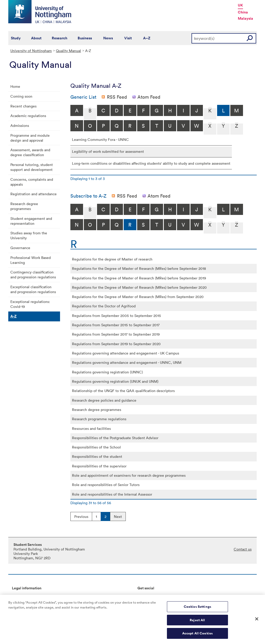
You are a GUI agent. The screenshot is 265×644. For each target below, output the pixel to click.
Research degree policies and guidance (104, 400)
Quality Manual (68, 51)
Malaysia (245, 18)
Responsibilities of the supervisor (99, 466)
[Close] (257, 622)
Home (15, 86)
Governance (20, 248)
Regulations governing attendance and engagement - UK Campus (126, 353)
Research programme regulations (99, 419)
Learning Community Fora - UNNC (100, 139)
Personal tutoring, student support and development (32, 167)
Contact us (243, 549)
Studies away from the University (29, 235)
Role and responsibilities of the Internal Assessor (112, 494)
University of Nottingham (31, 51)
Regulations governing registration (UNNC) (107, 372)
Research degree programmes (24, 206)
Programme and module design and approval (30, 138)
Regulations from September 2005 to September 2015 (116, 316)
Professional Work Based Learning (31, 260)
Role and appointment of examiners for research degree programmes (129, 475)
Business (85, 38)
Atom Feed (149, 97)
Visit (128, 38)
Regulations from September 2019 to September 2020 (116, 344)
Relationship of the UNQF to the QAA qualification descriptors (123, 391)
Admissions (20, 125)
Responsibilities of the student (97, 456)
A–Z (147, 38)
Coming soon (21, 96)
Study (16, 38)
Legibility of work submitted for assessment (108, 151)
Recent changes (23, 106)
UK (240, 5)
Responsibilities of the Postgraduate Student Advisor (115, 438)
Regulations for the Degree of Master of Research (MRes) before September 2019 (139, 278)
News (108, 38)
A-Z (13, 316)
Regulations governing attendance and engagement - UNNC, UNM (127, 362)
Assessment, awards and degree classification (30, 152)
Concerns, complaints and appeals (32, 182)
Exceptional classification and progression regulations (33, 289)
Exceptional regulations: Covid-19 (30, 304)
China (243, 12)
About (36, 38)
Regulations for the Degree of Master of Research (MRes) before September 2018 (139, 268)
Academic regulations (28, 116)
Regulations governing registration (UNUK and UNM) (115, 381)
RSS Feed (117, 97)
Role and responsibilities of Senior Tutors (106, 485)
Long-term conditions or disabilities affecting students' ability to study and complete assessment (151, 163)
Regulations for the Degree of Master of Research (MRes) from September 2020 (138, 297)
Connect (145, 597)
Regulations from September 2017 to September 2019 (116, 334)
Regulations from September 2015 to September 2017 (116, 325)
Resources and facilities (91, 428)
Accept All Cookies (197, 636)
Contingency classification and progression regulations (33, 274)
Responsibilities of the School (96, 447)
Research (60, 38)
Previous (81, 516)
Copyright (20, 597)
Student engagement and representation (31, 221)
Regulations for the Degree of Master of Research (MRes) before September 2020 (139, 287)
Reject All (197, 623)
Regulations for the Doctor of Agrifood (104, 306)
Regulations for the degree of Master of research (112, 259)
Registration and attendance (34, 194)
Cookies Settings (197, 610)
